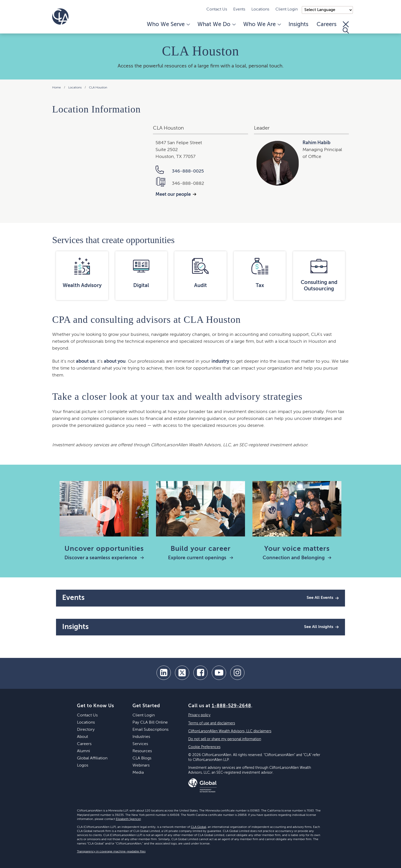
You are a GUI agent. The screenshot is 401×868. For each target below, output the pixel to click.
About (82, 737)
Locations (260, 9)
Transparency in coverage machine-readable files (111, 852)
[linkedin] (164, 673)
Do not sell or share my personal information (225, 739)
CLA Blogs (142, 758)
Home (57, 88)
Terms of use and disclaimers (212, 723)
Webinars (141, 766)
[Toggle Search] (346, 27)
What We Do (216, 25)
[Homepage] (60, 17)
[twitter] (182, 673)
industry (220, 361)
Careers (327, 25)
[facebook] (201, 673)
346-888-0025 (180, 171)
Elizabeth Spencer (128, 819)
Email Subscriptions (151, 730)
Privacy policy (199, 715)
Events (239, 9)
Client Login (287, 9)
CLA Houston (98, 88)
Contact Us (217, 9)
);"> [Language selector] (327, 10)
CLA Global (198, 827)
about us (85, 361)
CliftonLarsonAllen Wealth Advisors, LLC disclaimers (230, 731)
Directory (86, 730)
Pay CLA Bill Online (150, 723)
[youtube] (219, 673)
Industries (141, 737)
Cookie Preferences (204, 747)
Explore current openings (201, 558)
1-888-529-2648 (231, 706)
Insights (298, 25)
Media (138, 773)
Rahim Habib (316, 143)
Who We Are (262, 25)
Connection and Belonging (297, 558)
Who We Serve (168, 25)
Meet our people (173, 195)
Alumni (83, 751)
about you (115, 361)
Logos (83, 766)
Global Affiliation (92, 758)
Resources (142, 751)
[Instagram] (237, 673)
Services (140, 744)
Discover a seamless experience (104, 558)
